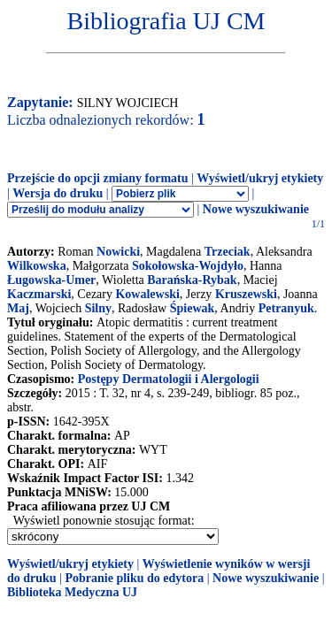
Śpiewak (193, 308)
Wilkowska (37, 266)
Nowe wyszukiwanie (256, 209)
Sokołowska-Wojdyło (188, 266)
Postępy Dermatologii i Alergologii (169, 379)
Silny (98, 308)
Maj (18, 308)
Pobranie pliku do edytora (134, 578)
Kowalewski (147, 294)
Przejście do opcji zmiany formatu (98, 178)
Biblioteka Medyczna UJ (72, 592)
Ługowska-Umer (51, 280)
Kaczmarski (39, 294)
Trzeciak (228, 252)
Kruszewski (246, 294)
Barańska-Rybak (192, 280)
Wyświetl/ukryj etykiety (260, 178)
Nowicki (118, 252)
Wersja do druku (58, 193)
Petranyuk (286, 308)
